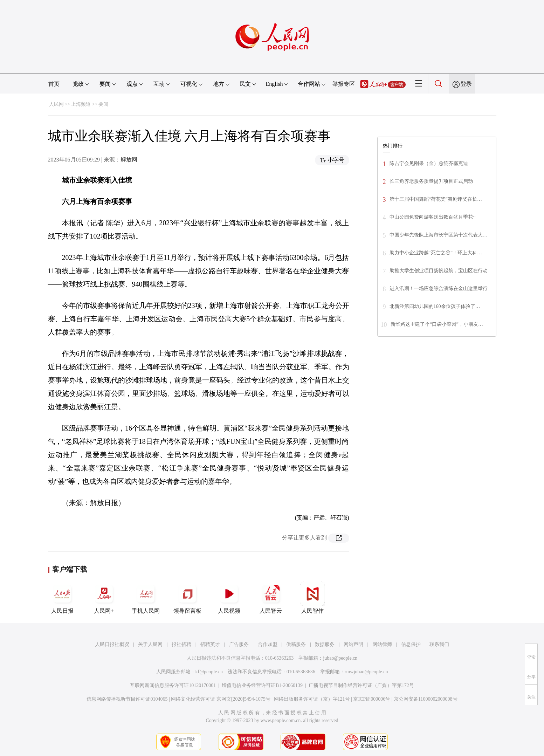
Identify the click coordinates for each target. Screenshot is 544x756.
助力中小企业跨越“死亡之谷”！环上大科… (436, 253)
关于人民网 (150, 644)
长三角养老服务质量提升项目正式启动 (431, 181)
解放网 (129, 160)
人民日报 (62, 598)
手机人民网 (146, 598)
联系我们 (439, 644)
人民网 (56, 104)
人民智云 (271, 598)
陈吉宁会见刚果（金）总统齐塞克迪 (429, 163)
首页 (54, 84)
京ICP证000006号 (372, 699)
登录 (466, 84)
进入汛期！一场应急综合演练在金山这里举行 (439, 288)
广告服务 (239, 644)
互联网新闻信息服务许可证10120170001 (173, 685)
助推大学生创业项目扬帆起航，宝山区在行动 (439, 271)
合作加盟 (268, 644)
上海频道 (81, 104)
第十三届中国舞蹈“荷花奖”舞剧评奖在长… (436, 199)
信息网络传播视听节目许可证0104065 (127, 699)
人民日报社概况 (112, 644)
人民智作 (312, 598)
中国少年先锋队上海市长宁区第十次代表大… (439, 235)
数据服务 (325, 644)
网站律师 (382, 644)
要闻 (103, 104)
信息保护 (411, 644)
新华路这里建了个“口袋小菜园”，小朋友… (437, 324)
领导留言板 (187, 598)
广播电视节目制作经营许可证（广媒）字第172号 (361, 685)
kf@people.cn (209, 672)
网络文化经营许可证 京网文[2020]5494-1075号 (221, 699)
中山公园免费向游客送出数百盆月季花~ (433, 217)
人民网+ (104, 598)
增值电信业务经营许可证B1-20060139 (262, 685)
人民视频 (229, 598)
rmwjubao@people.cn (366, 672)
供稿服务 (296, 644)
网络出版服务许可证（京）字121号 (312, 699)
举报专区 (344, 84)
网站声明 (353, 644)
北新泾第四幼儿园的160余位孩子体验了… (435, 306)
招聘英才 (210, 644)
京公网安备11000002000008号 (425, 699)
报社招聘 (181, 644)
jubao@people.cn (340, 658)
